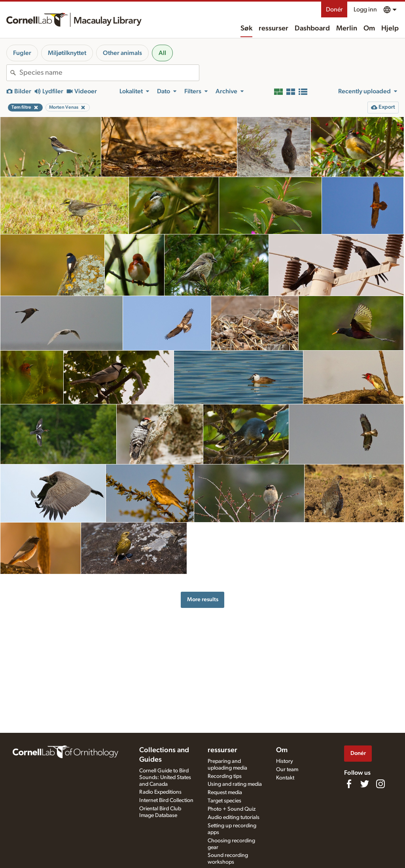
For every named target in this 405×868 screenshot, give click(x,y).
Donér (334, 9)
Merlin (347, 28)
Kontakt (285, 778)
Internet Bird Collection (166, 800)
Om (369, 28)
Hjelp (390, 28)
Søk (246, 28)
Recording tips (225, 776)
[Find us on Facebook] (349, 784)
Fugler (22, 53)
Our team (287, 770)
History (285, 761)
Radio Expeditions (160, 792)
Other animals (122, 53)
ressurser (273, 28)
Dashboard (312, 28)
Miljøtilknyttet (67, 53)
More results (203, 599)
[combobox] (109, 73)
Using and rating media (235, 784)
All (162, 53)
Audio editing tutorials (234, 817)
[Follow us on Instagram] (380, 784)
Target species (224, 801)
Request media (225, 793)
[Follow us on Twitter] (365, 784)
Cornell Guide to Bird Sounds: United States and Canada (165, 777)
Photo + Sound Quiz (232, 809)
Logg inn (365, 9)
